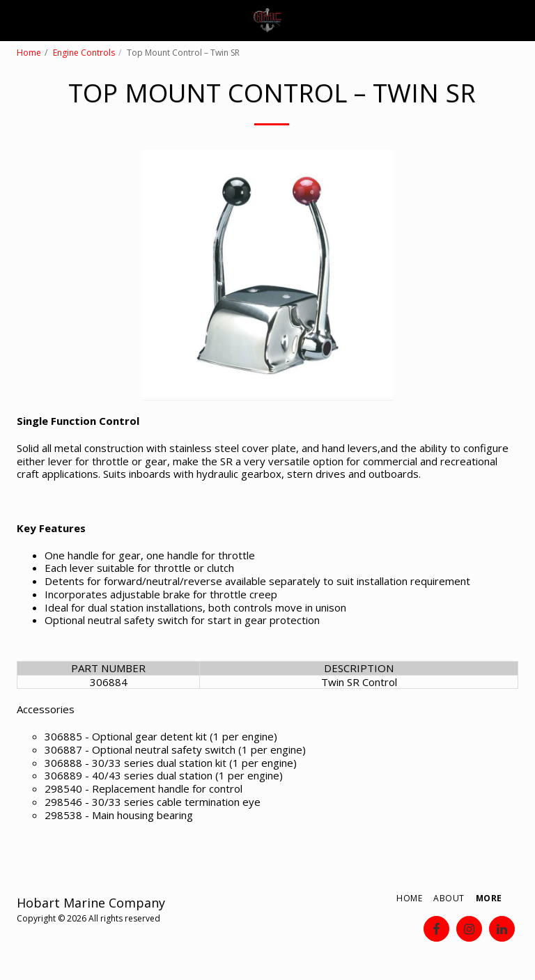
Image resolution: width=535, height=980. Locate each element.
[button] (15, 20)
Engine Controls (84, 53)
